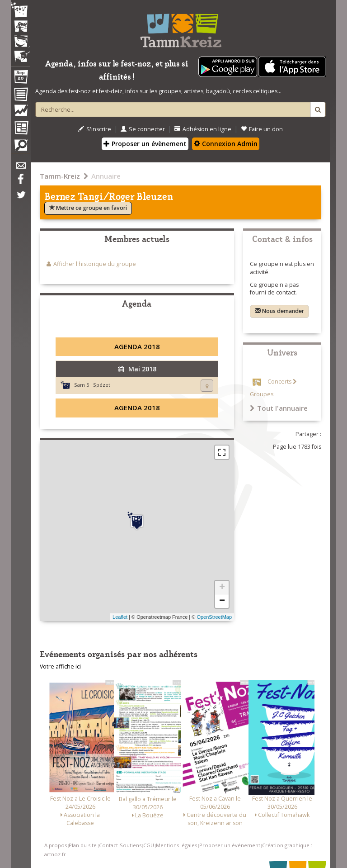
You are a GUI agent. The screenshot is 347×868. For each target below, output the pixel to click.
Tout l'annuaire (279, 408)
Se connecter (143, 129)
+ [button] (222, 588)
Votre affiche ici (60, 666)
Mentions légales (176, 845)
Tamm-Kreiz (60, 176)
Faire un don (262, 129)
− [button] (222, 601)
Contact (108, 845)
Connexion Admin (226, 144)
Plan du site (83, 845)
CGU (149, 845)
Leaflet (120, 617)
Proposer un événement (230, 845)
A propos (56, 845)
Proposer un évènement (145, 144)
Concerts (279, 382)
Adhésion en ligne (203, 129)
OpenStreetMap (214, 617)
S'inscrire (95, 129)
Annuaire (106, 176)
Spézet (102, 385)
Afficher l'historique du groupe (95, 264)
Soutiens (131, 845)
